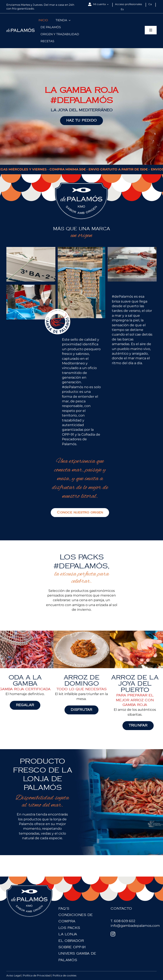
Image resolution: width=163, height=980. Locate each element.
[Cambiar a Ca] (150, 4)
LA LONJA (68, 934)
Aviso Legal (14, 975)
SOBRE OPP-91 (72, 947)
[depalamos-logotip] (20, 29)
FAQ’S (64, 909)
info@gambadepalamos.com (135, 926)
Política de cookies (65, 975)
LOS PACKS (69, 928)
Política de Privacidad (37, 975)
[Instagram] (113, 934)
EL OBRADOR (71, 941)
